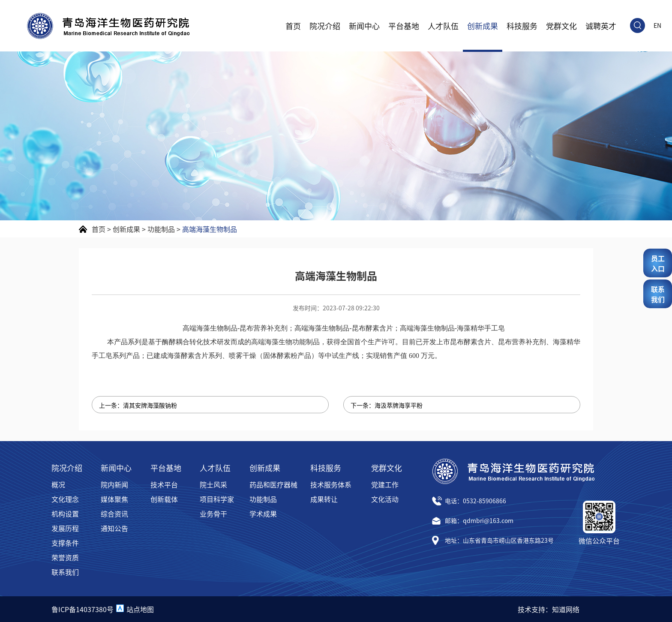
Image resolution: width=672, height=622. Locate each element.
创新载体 (164, 499)
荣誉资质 (65, 557)
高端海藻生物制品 (210, 229)
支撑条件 (65, 543)
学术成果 (263, 514)
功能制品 (161, 229)
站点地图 (140, 609)
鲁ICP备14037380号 (82, 609)
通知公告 (114, 528)
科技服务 (522, 26)
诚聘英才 (601, 26)
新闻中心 (364, 26)
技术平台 (164, 484)
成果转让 (324, 499)
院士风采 (213, 484)
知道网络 (566, 609)
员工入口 (658, 263)
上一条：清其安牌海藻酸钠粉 (138, 405)
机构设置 (65, 514)
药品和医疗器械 (273, 484)
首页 (293, 26)
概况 (58, 484)
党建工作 (385, 484)
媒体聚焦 (114, 499)
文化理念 (65, 499)
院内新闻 (114, 484)
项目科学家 (217, 499)
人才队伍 (443, 26)
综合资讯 (114, 514)
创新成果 (483, 26)
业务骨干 (213, 514)
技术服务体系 (331, 484)
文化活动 (385, 499)
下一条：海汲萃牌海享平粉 (387, 405)
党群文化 (561, 26)
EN (657, 25)
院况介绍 (325, 26)
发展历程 (65, 528)
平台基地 (404, 26)
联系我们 (65, 572)
